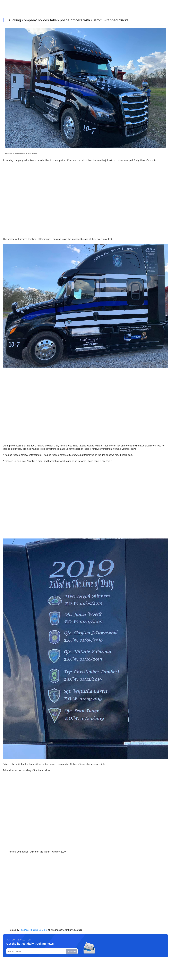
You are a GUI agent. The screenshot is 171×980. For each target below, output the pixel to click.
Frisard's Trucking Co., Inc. (34, 930)
